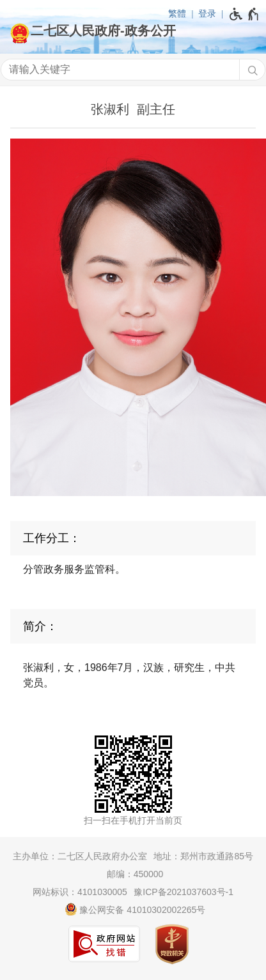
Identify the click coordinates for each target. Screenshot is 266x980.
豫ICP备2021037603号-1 (184, 892)
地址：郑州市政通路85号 (203, 856)
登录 (207, 13)
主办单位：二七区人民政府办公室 (80, 856)
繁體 (177, 13)
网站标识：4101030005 (80, 892)
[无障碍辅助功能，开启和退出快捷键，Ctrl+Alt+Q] (245, 14)
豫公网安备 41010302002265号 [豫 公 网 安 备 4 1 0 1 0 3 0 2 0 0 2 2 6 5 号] (135, 909)
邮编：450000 (135, 874)
